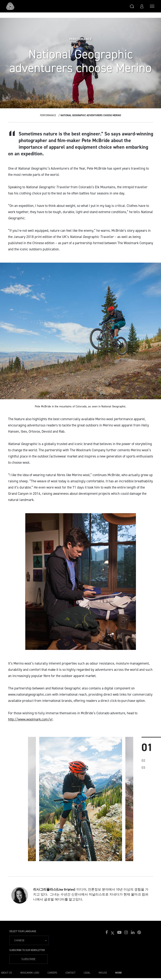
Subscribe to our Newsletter (27, 950)
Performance (48, 115)
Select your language (23, 931)
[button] (132, 6)
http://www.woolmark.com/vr (30, 719)
